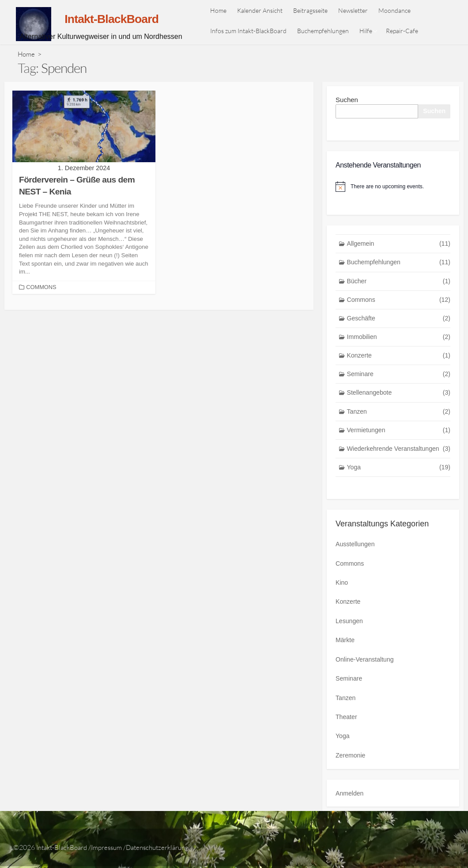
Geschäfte (399, 322)
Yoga (399, 476)
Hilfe (368, 31)
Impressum (113, 849)
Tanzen (399, 418)
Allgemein (399, 245)
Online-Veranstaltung (366, 664)
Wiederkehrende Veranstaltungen (399, 457)
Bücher (399, 284)
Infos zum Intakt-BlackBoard (251, 31)
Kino (342, 590)
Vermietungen (399, 437)
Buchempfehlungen (326, 31)
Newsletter (356, 10)
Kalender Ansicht (262, 10)
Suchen (347, 100)
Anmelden (351, 795)
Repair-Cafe (405, 31)
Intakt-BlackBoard (64, 849)
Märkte (346, 645)
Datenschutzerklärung (168, 849)
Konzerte (399, 360)
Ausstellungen (356, 552)
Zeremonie (351, 757)
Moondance (397, 10)
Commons (42, 287)
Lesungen (350, 627)
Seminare (399, 380)
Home (221, 10)
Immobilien (399, 341)
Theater (347, 720)
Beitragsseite (313, 10)
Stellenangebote (399, 399)
